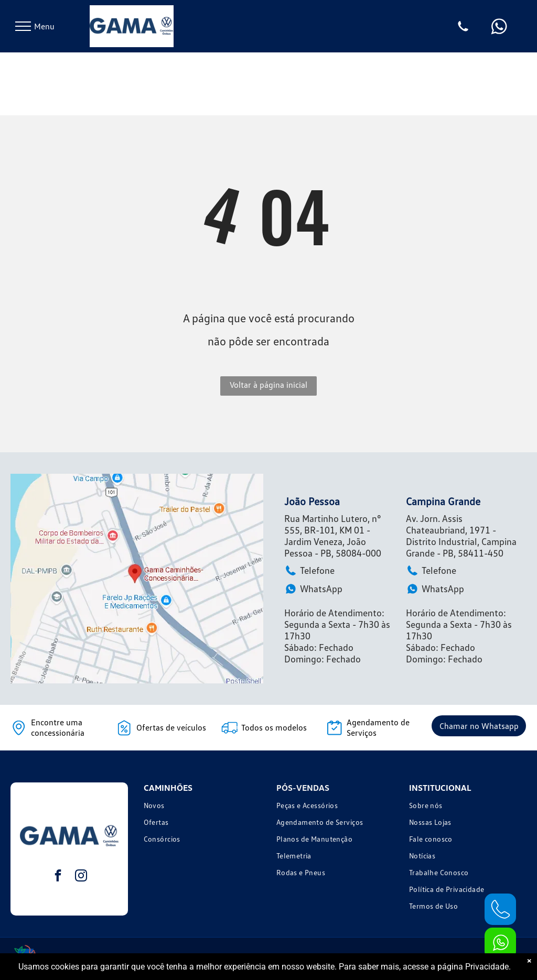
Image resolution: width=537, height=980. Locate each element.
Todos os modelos (274, 727)
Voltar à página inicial (268, 385)
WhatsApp (313, 589)
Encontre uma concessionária (58, 727)
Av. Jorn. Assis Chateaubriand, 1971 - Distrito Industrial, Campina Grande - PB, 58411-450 (461, 536)
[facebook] (58, 877)
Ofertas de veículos (171, 727)
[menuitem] (202, 807)
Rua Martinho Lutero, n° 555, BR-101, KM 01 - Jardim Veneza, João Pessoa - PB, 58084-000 (333, 536)
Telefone (309, 570)
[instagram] (81, 877)
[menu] (23, 26)
